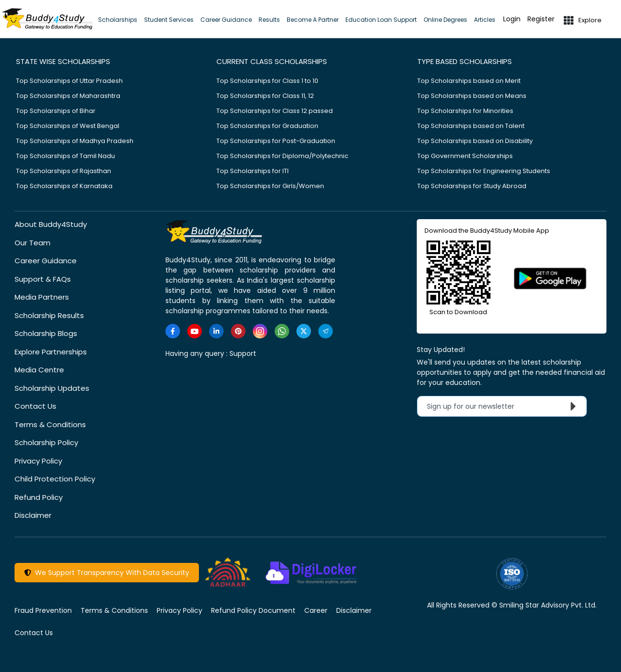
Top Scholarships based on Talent (471, 126)
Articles (485, 20)
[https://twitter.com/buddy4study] (304, 331)
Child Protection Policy (55, 479)
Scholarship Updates (52, 388)
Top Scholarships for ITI (253, 171)
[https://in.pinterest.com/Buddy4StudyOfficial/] (238, 331)
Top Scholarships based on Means (472, 96)
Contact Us (35, 406)
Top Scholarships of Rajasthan (64, 171)
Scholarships (118, 20)
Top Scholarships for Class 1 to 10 (267, 81)
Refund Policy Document (253, 610)
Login (512, 19)
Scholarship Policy (46, 442)
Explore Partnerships (51, 352)
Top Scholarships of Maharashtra (68, 96)
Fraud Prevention (43, 610)
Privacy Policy (38, 461)
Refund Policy (39, 497)
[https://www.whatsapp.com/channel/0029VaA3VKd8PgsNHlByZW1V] (282, 331)
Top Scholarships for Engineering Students (484, 171)
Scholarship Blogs (46, 333)
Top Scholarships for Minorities (465, 111)
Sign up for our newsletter (504, 406)
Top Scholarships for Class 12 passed (275, 111)
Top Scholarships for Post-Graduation (276, 141)
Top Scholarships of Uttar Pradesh (69, 81)
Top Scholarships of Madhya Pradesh (75, 141)
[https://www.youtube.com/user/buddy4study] (195, 331)
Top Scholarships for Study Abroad (472, 186)
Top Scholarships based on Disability (475, 141)
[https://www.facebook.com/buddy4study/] (173, 331)
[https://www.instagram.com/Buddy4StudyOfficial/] (260, 331)
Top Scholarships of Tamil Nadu (65, 156)
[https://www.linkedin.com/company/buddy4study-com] (216, 331)
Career (316, 610)
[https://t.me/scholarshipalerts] (326, 331)
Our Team (33, 243)
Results (269, 20)
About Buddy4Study (51, 224)
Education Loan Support (381, 20)
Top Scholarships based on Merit (469, 81)
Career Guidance (226, 20)
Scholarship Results (49, 315)
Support (243, 353)
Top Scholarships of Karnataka (64, 186)
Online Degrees (445, 20)
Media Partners (42, 297)
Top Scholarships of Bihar (56, 111)
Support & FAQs (43, 279)
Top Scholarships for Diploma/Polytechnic (282, 156)
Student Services (169, 20)
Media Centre (39, 370)
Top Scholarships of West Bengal (68, 126)
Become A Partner (313, 20)
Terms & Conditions (50, 424)
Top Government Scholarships (465, 156)
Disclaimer (33, 515)
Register (541, 19)
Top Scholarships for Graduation (267, 126)
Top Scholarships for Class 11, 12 (265, 96)
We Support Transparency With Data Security (107, 573)
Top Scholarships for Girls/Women (270, 186)
